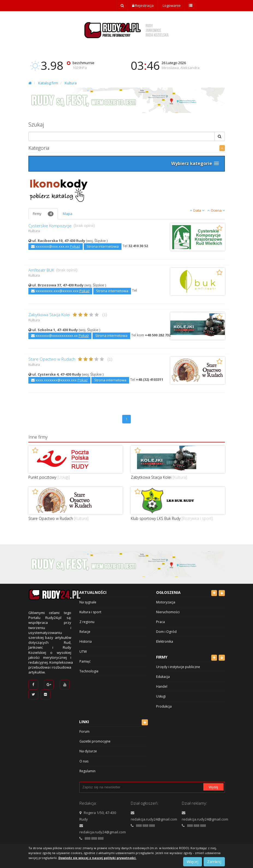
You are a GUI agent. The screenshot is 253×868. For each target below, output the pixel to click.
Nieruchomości (168, 612)
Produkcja (164, 706)
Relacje (85, 632)
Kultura (71, 83)
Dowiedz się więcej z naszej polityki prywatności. (97, 858)
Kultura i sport (90, 612)
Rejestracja (143, 5)
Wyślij (213, 787)
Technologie (89, 671)
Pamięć (85, 661)
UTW (83, 652)
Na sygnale (88, 602)
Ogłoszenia (168, 592)
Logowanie (171, 5)
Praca (160, 622)
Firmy (43, 214)
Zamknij (214, 862)
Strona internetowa (103, 246)
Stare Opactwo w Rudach (52, 359)
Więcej (193, 862)
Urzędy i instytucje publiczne (178, 667)
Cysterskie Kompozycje (50, 226)
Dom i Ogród (166, 632)
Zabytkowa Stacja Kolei (49, 315)
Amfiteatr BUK (41, 270)
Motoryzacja (166, 602)
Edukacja (163, 677)
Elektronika (165, 641)
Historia (86, 641)
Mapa (68, 214)
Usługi (161, 696)
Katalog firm (48, 83)
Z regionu (87, 622)
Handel (162, 686)
